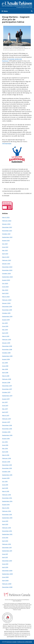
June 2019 (5, 326)
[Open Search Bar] (32, 11)
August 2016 (6, 439)
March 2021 (6, 257)
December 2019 (7, 307)
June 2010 (5, 564)
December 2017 (7, 386)
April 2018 (5, 373)
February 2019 (7, 340)
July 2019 (5, 323)
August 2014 (6, 505)
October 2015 (6, 472)
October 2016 (6, 432)
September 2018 (7, 356)
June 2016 (5, 445)
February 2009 (7, 584)
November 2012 (7, 531)
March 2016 (6, 455)
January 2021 (6, 264)
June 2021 (5, 247)
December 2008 (7, 587)
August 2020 (6, 280)
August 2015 (6, 478)
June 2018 (5, 366)
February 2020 (7, 300)
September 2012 (7, 534)
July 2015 (5, 482)
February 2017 (7, 419)
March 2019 (6, 336)
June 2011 (5, 554)
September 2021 (7, 237)
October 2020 (6, 274)
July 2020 (5, 283)
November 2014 (7, 498)
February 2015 (6, 495)
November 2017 (7, 389)
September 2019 (7, 316)
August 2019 (6, 320)
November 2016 (7, 429)
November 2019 (7, 310)
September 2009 (7, 574)
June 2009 (5, 577)
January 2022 (6, 224)
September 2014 (7, 501)
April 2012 (5, 541)
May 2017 (5, 409)
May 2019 (5, 330)
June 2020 (5, 287)
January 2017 (6, 422)
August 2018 (6, 359)
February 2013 (6, 528)
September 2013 (7, 518)
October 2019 (6, 313)
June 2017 (5, 406)
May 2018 (5, 369)
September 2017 (7, 396)
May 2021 (5, 250)
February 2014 (7, 511)
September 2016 (7, 435)
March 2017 (6, 416)
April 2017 (5, 412)
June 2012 (5, 538)
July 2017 (5, 402)
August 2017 (6, 399)
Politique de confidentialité (25, 642)
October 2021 (6, 234)
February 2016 (7, 458)
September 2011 (7, 551)
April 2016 (5, 452)
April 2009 (5, 581)
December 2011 (7, 548)
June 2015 (5, 485)
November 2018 (7, 349)
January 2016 (6, 462)
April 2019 (5, 333)
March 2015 (6, 491)
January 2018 (6, 382)
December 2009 (7, 571)
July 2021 (5, 244)
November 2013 (7, 515)
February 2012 (7, 544)
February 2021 (7, 260)
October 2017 (6, 392)
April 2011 (5, 557)
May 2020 (5, 290)
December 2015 (7, 465)
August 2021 (6, 241)
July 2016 (5, 442)
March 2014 (6, 508)
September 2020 (7, 277)
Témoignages (7, 144)
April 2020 (5, 293)
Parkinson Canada (11, 642)
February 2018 (7, 379)
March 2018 (6, 376)
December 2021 (7, 227)
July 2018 (5, 363)
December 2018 (7, 346)
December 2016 (7, 425)
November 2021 (7, 231)
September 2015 (7, 475)
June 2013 (5, 521)
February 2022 (7, 221)
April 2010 (5, 567)
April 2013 (5, 524)
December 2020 (7, 267)
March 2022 (6, 217)
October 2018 (6, 353)
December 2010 (7, 561)
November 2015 (7, 468)
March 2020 (6, 297)
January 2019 (6, 343)
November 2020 (7, 270)
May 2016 (5, 449)
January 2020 (6, 303)
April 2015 (5, 488)
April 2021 (5, 254)
